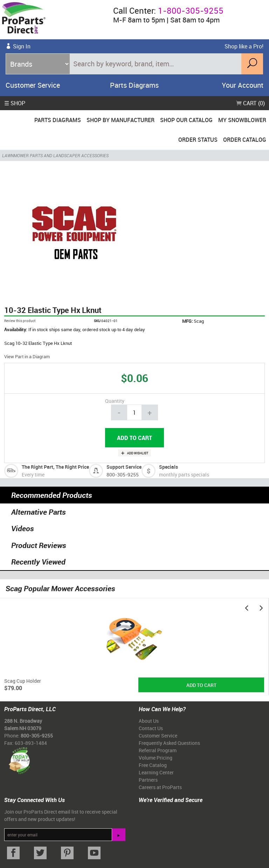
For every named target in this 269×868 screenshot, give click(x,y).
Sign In (22, 46)
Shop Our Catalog (186, 120)
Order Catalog (245, 140)
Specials (168, 467)
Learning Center (156, 772)
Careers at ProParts (160, 787)
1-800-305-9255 (191, 11)
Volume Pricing (156, 758)
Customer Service (33, 85)
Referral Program (158, 750)
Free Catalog (153, 765)
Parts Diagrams (134, 85)
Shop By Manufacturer (120, 120)
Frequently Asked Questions (169, 743)
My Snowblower (242, 120)
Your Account (243, 85)
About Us (149, 721)
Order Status (198, 140)
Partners (148, 780)
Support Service (124, 467)
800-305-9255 (123, 475)
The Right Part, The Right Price (55, 467)
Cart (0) (250, 103)
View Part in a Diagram (27, 356)
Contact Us (151, 728)
